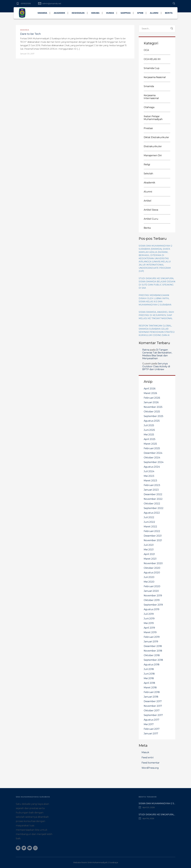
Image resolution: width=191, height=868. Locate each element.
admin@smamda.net (52, 4)
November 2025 (153, 407)
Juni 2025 (149, 430)
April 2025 (150, 439)
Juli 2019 (149, 614)
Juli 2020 (149, 577)
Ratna (146, 350)
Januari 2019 (151, 642)
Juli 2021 (149, 545)
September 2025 (153, 416)
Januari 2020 (151, 591)
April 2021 (149, 554)
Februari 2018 (152, 692)
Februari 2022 (152, 531)
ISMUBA (95, 13)
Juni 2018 (149, 674)
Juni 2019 (149, 619)
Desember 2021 (153, 536)
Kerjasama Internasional (151, 97)
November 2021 (153, 540)
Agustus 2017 (151, 720)
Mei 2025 (149, 435)
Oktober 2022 (152, 504)
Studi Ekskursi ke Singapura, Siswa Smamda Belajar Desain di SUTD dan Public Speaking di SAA (157, 283)
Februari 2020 (152, 586)
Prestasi (148, 128)
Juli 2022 (149, 517)
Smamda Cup (152, 68)
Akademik (149, 183)
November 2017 (153, 706)
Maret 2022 (150, 527)
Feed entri (148, 758)
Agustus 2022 (152, 513)
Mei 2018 (149, 678)
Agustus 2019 (151, 609)
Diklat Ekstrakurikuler (156, 137)
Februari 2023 (152, 485)
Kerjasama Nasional (155, 77)
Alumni (148, 192)
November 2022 (153, 499)
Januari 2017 (151, 734)
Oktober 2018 (152, 655)
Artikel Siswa (151, 210)
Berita (147, 228)
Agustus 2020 (152, 573)
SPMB (140, 13)
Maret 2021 (150, 559)
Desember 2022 (153, 494)
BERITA (169, 13)
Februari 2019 (152, 637)
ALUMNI (154, 13)
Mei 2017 (149, 724)
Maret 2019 (150, 632)
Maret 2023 (150, 481)
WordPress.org (150, 768)
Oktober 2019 (152, 600)
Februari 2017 (152, 729)
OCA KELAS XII (152, 59)
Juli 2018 (149, 669)
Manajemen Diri (153, 155)
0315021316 (26, 4)
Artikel (148, 201)
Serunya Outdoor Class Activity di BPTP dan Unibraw (156, 366)
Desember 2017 (153, 701)
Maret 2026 (150, 393)
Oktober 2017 (152, 711)
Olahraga (149, 107)
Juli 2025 (149, 425)
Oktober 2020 (152, 568)
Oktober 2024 (152, 458)
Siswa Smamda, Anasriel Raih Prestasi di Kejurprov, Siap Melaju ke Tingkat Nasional (156, 315)
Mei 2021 (149, 550)
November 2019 (153, 596)
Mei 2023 (149, 476)
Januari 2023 (151, 490)
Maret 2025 (150, 444)
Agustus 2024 (152, 467)
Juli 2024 (149, 471)
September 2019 (153, 605)
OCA (146, 50)
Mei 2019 (149, 623)
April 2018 (149, 683)
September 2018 (153, 660)
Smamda (25, 30)
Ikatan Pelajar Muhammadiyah (153, 118)
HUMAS (110, 13)
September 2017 (153, 715)
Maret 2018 (150, 688)
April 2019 (149, 628)
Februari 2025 (152, 448)
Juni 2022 (149, 522)
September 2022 (154, 508)
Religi (147, 165)
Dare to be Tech (30, 34)
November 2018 (153, 651)
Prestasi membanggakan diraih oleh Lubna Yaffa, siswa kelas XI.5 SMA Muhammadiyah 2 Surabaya (155, 300)
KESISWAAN (78, 13)
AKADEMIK (59, 13)
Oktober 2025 (152, 412)
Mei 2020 (149, 582)
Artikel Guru (151, 219)
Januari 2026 (151, 402)
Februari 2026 (152, 398)
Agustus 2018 (152, 665)
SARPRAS (126, 13)
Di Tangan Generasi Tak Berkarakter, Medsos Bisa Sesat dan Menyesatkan (157, 354)
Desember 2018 (153, 646)
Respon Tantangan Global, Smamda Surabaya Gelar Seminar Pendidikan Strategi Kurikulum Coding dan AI (157, 330)
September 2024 (154, 462)
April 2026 (150, 389)
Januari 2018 (151, 697)
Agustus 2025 (152, 421)
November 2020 (153, 563)
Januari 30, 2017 (27, 54)
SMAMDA (42, 13)
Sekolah (148, 174)
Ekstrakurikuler (153, 146)
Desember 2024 (153, 453)
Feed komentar (151, 763)
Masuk (145, 752)
